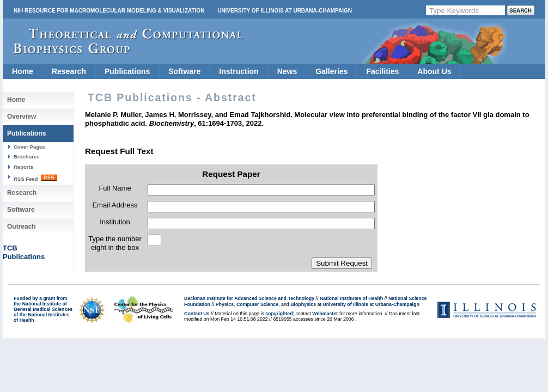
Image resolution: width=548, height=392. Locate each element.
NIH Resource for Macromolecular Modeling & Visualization (109, 11)
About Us (434, 71)
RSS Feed (35, 178)
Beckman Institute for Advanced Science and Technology (249, 298)
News (287, 71)
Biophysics (303, 304)
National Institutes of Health (351, 298)
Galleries (331, 71)
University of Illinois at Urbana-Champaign (285, 11)
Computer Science (257, 304)
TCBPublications (24, 252)
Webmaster (325, 314)
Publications (127, 71)
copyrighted (279, 314)
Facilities (382, 71)
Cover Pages (29, 147)
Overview (22, 117)
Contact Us (197, 314)
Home (23, 71)
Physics (225, 304)
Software (184, 71)
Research (69, 71)
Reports (23, 167)
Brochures (27, 157)
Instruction (239, 71)
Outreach (22, 226)
